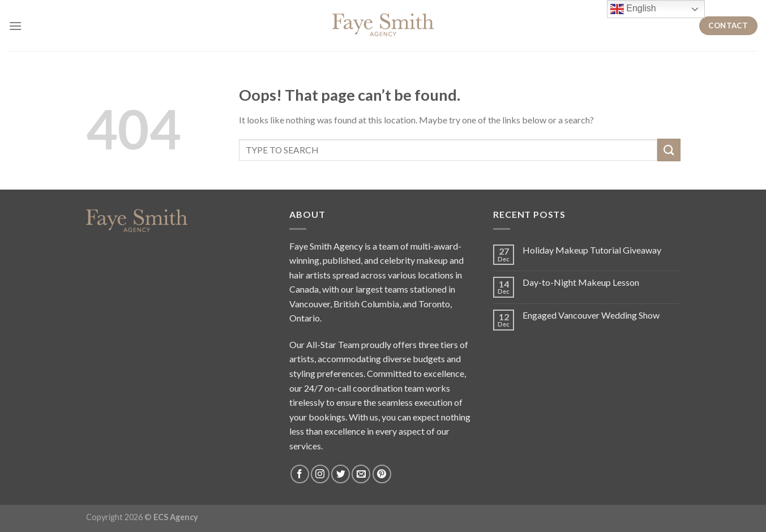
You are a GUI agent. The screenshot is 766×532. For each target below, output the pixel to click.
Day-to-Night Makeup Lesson (581, 282)
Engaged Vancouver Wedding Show (591, 315)
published (342, 260)
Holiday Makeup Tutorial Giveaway (592, 250)
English (633, 9)
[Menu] (15, 26)
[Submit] (669, 150)
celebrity (397, 260)
